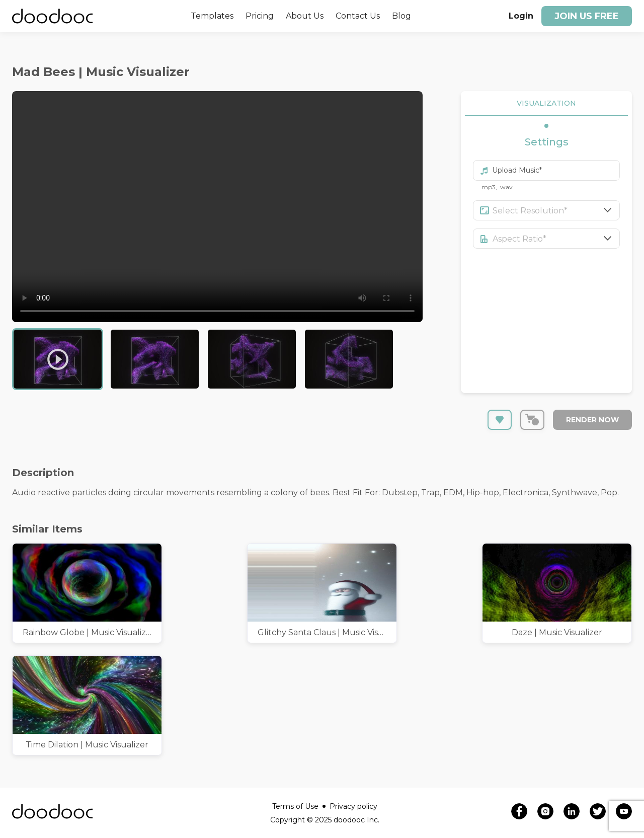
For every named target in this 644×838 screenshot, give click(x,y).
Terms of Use (299, 806)
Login (521, 16)
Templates (212, 16)
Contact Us (358, 16)
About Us (305, 16)
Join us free (587, 16)
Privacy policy (353, 806)
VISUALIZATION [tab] (546, 103)
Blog (401, 16)
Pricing (260, 16)
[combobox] (556, 210)
